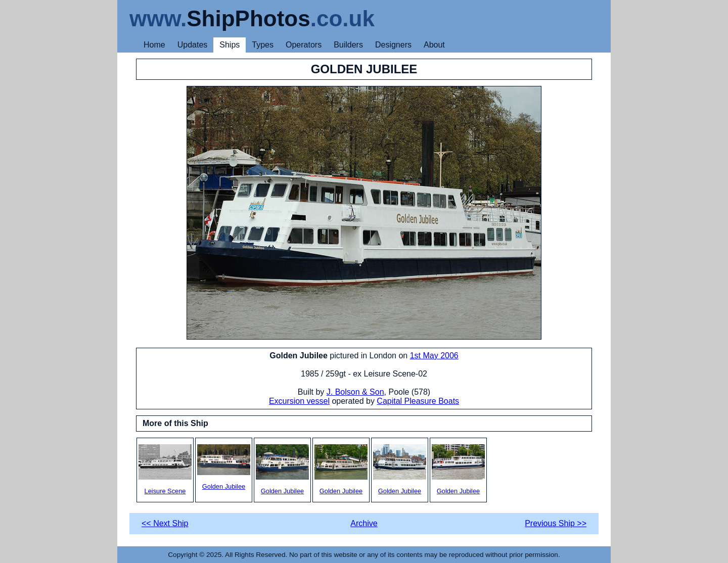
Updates (193, 45)
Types (263, 45)
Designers (393, 45)
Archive (364, 523)
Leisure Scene (165, 470)
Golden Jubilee (224, 467)
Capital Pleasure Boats (418, 401)
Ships (230, 45)
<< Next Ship (165, 523)
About (434, 45)
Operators (304, 45)
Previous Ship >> (556, 523)
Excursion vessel (299, 401)
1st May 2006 (434, 356)
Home (154, 45)
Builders (348, 45)
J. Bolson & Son (355, 392)
